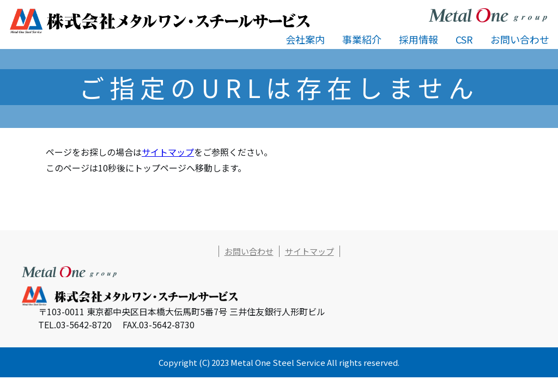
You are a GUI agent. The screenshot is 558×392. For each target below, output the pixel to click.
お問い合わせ (520, 39)
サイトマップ (168, 152)
